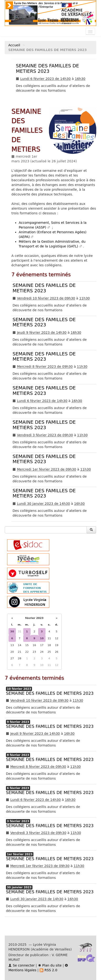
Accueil (14, 45)
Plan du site (50, 965)
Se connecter (21, 965)
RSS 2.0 (48, 970)
